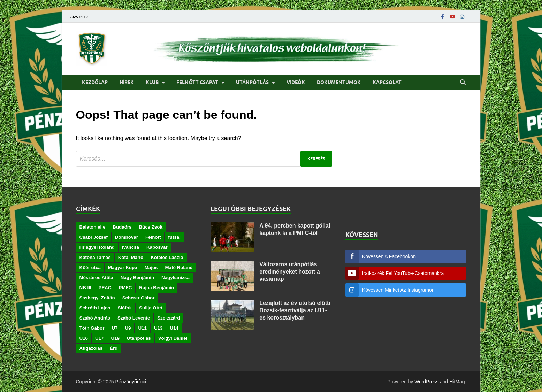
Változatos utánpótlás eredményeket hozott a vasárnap (289, 272)
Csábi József (94, 237)
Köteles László (167, 257)
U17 (99, 338)
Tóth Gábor (92, 328)
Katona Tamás (95, 257)
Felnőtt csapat (197, 82)
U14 (174, 328)
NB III (85, 288)
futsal (174, 237)
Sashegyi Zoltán (97, 298)
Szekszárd (169, 318)
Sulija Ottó (151, 308)
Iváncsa (131, 247)
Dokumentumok (339, 82)
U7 (114, 328)
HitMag (457, 382)
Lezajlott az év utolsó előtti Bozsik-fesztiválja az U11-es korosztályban (295, 310)
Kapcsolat (387, 82)
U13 (158, 328)
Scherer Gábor (139, 298)
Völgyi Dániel (173, 338)
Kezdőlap (95, 82)
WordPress (426, 382)
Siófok (125, 308)
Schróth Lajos (95, 308)
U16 (84, 338)
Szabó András (95, 318)
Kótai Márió (131, 257)
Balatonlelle (93, 227)
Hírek (127, 82)
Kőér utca (90, 267)
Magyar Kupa (123, 267)
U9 (128, 328)
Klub (152, 82)
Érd (114, 348)
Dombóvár (127, 237)
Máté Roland (179, 267)
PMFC (125, 288)
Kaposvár (157, 247)
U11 (142, 328)
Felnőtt (153, 237)
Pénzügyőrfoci (131, 382)
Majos (151, 267)
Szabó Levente (134, 318)
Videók (296, 82)
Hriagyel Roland (97, 247)
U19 (115, 338)
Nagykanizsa (175, 278)
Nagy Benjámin (137, 278)
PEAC (105, 288)
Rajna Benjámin (157, 288)
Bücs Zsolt (151, 227)
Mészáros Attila (96, 278)
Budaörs (122, 227)
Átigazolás (91, 348)
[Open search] (463, 83)
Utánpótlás (252, 82)
